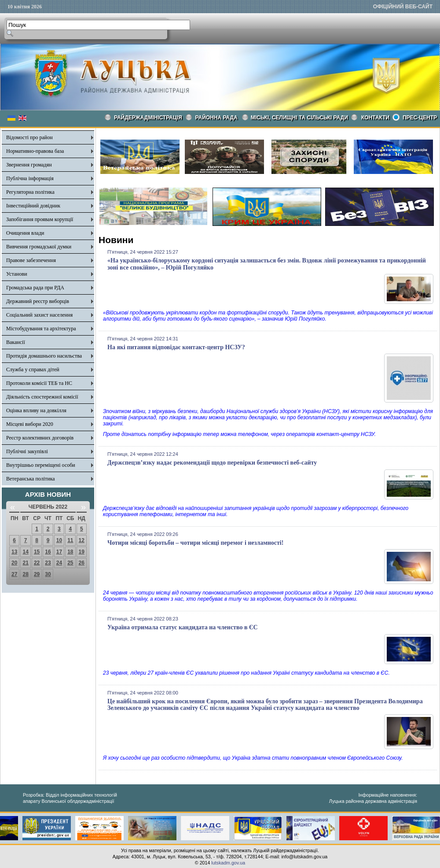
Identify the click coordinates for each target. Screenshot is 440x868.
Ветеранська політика (31, 479)
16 (48, 552)
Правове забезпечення (31, 260)
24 (59, 563)
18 (70, 552)
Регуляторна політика (30, 192)
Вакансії (16, 342)
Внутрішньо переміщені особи (41, 465)
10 (59, 540)
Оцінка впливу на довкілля (36, 410)
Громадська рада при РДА (35, 288)
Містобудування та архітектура (41, 329)
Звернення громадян (29, 165)
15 (37, 552)
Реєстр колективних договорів (40, 438)
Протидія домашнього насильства (44, 356)
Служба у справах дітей (33, 369)
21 (25, 563)
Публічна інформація (30, 178)
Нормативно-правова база (35, 151)
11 (70, 540)
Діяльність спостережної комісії (42, 397)
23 (48, 563)
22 (37, 563)
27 (14, 574)
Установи (17, 274)
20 (14, 563)
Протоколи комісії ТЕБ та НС (39, 383)
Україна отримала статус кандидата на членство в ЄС (183, 627)
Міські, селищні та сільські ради (299, 118)
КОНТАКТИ (375, 118)
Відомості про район (29, 137)
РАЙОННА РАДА (216, 118)
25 (70, 563)
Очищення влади (25, 233)
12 (82, 540)
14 (25, 552)
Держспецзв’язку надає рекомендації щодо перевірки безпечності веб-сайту (212, 463)
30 (48, 574)
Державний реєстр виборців (38, 301)
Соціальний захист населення (39, 315)
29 (37, 574)
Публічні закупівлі (27, 451)
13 (14, 552)
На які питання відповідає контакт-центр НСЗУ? (176, 347)
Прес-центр (420, 118)
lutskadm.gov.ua (228, 863)
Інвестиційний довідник (33, 206)
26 (82, 563)
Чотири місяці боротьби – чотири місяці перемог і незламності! (195, 543)
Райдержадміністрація (148, 118)
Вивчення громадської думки (39, 247)
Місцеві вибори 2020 (30, 424)
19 (82, 552)
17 (59, 552)
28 (25, 574)
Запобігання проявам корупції (40, 219)
